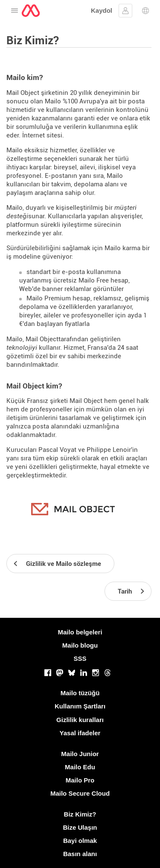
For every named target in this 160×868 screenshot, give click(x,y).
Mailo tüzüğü (80, 693)
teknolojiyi (22, 348)
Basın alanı (80, 854)
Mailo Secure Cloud (80, 793)
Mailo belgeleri (80, 632)
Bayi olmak (80, 841)
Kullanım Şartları (80, 706)
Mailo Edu (80, 767)
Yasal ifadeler (80, 733)
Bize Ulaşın (80, 827)
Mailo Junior (80, 754)
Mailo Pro (80, 780)
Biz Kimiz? (80, 814)
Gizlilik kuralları (80, 720)
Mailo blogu (80, 645)
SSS (80, 658)
